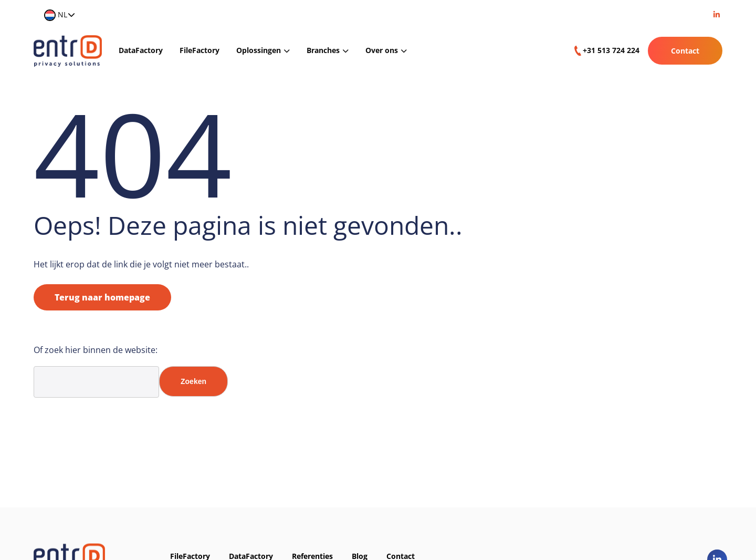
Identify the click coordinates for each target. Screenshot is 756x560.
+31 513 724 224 (611, 50)
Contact (685, 51)
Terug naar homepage (102, 297)
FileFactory (199, 50)
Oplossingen (259, 50)
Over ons (382, 50)
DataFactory (141, 50)
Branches (323, 50)
